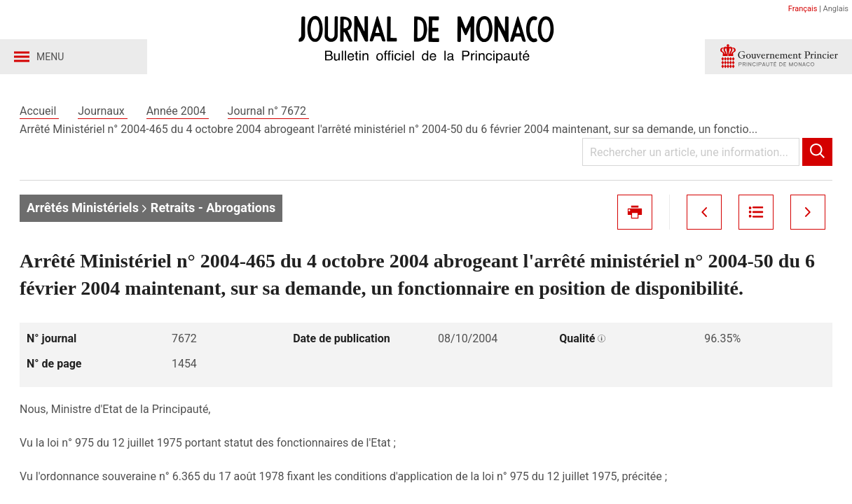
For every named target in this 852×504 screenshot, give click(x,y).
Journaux (102, 111)
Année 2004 (178, 111)
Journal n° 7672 (268, 111)
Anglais (836, 9)
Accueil (39, 111)
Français (803, 9)
